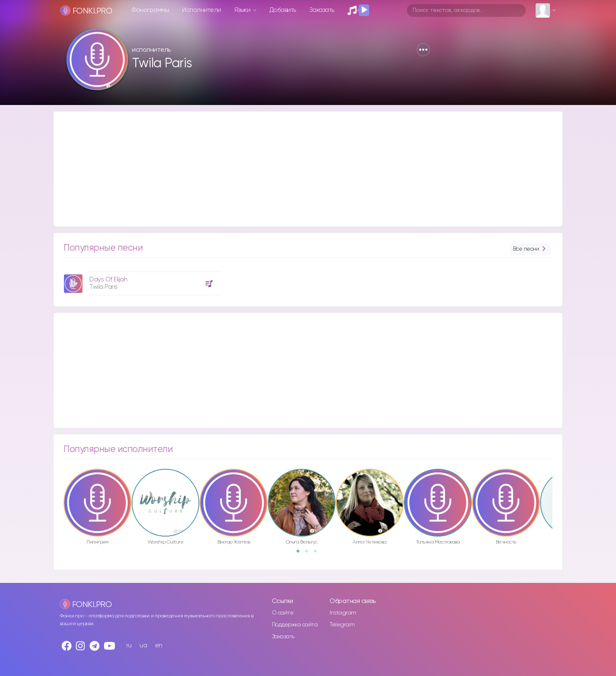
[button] (423, 50)
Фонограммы (150, 10)
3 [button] (318, 554)
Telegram (342, 625)
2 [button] (309, 554)
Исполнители (202, 10)
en (159, 645)
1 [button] (301, 554)
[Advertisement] (300, 169)
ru (129, 645)
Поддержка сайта (295, 625)
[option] (141, 280)
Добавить (283, 10)
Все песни (530, 249)
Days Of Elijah (108, 280)
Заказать (322, 10)
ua (143, 645)
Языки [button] (243, 10)
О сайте (283, 613)
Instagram (343, 613)
